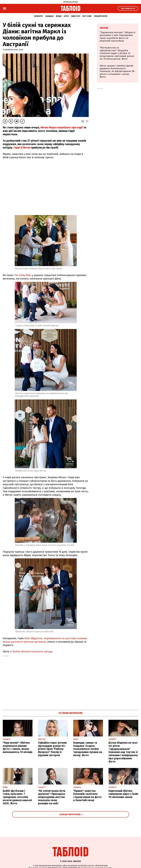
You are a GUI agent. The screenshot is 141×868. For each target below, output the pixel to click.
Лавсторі (76, 16)
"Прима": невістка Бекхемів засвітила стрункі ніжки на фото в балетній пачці (87, 796)
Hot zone (87, 16)
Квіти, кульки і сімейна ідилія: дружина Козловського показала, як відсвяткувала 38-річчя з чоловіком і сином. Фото (117, 71)
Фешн (59, 16)
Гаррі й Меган (22, 148)
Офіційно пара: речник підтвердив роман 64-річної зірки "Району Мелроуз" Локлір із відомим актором (52, 749)
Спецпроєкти (101, 16)
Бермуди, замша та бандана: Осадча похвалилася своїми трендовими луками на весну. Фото (88, 749)
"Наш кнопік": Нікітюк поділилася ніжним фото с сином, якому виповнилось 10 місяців (18, 747)
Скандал (49, 16)
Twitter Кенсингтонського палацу (32, 651)
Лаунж (104, 28)
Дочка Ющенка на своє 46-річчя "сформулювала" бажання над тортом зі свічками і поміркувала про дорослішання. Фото (123, 752)
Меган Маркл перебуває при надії (62, 127)
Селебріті (38, 16)
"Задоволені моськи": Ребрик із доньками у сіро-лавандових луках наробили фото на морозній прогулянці (117, 37)
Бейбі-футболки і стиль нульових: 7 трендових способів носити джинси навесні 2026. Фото (17, 797)
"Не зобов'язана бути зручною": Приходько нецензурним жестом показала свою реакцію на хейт (52, 797)
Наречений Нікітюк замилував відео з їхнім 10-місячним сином (123, 794)
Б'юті (66, 16)
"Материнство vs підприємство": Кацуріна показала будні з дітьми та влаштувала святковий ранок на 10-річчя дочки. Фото (117, 53)
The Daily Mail (22, 275)
